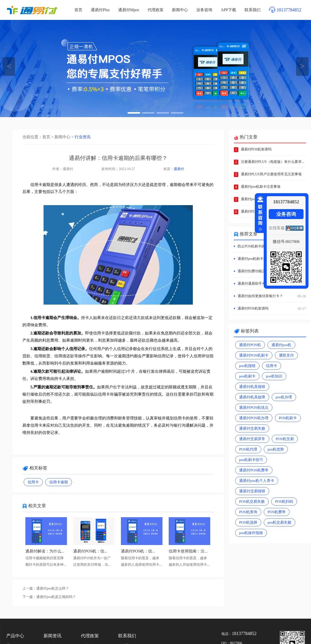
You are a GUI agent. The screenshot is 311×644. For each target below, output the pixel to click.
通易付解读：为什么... (45, 551)
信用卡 (33, 482)
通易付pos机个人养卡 (257, 481)
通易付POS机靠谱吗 (256, 149)
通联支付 (286, 355)
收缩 (259, 214)
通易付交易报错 (252, 491)
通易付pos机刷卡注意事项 (261, 187)
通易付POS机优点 (254, 408)
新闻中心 (180, 10)
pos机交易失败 (280, 522)
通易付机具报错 (252, 387)
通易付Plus (100, 10)
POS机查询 (248, 512)
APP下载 (228, 10)
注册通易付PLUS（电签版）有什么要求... (273, 162)
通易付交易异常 (252, 439)
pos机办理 (284, 397)
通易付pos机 (282, 345)
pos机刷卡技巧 (251, 460)
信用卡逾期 (59, 482)
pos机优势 (276, 449)
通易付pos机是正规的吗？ (56, 597)
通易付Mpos (129, 10)
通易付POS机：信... (90, 551)
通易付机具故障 (252, 397)
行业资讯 (83, 137)
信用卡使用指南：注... (188, 551)
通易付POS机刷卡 (254, 355)
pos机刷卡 (247, 376)
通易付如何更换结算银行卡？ (272, 296)
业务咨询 (204, 10)
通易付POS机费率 (254, 470)
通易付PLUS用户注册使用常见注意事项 (271, 174)
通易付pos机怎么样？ (53, 588)
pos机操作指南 (251, 533)
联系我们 (253, 10)
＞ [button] (302, 66)
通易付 (179, 169)
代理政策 (155, 10)
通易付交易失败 (252, 428)
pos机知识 (274, 376)
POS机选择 (248, 522)
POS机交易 (285, 439)
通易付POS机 (250, 345)
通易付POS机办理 (254, 418)
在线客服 (277, 228)
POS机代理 (248, 449)
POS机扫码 (284, 502)
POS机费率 (277, 512)
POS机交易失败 (252, 502)
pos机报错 (247, 366)
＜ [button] (9, 66)
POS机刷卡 (288, 418)
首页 (78, 10)
